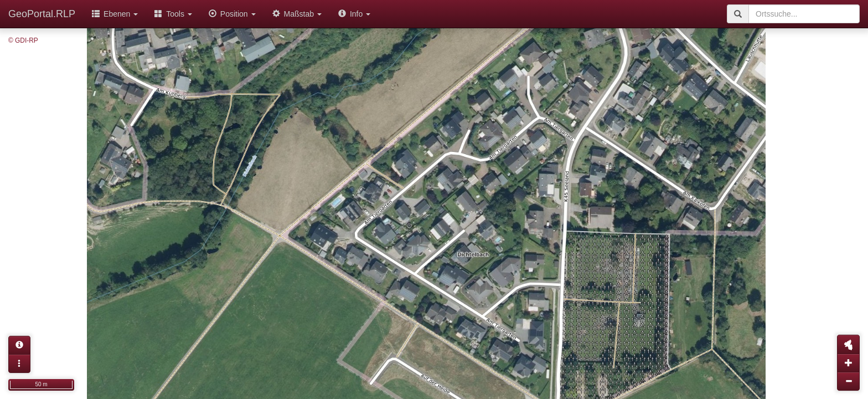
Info (354, 14)
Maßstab (297, 14)
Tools (173, 14)
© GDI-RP (23, 40)
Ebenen (115, 14)
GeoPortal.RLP (42, 14)
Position (232, 14)
